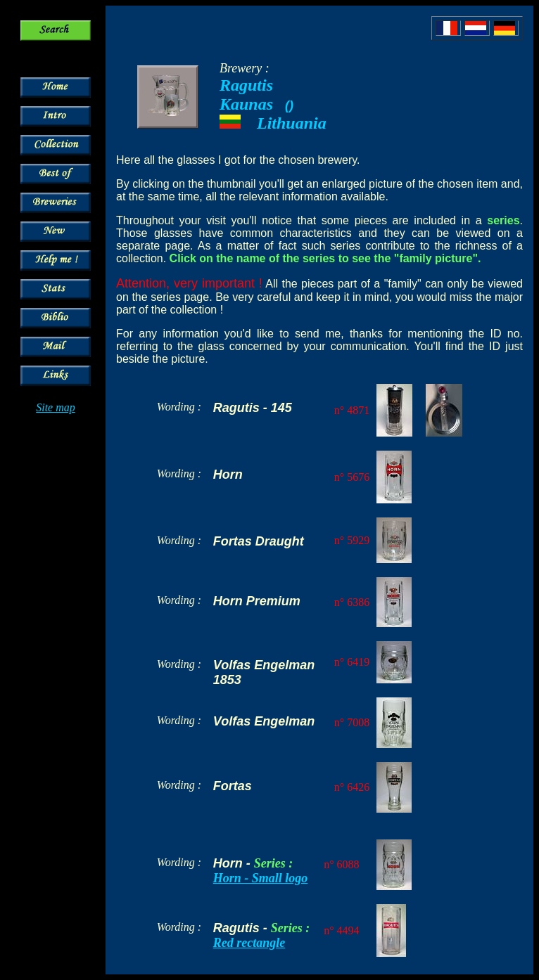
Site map (56, 407)
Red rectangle (249, 943)
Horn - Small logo (261, 878)
